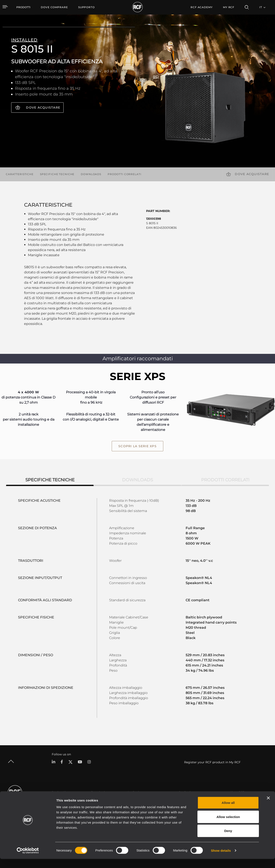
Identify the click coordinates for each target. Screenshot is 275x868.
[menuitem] (54, 7)
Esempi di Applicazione (142, 800)
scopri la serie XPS (137, 446)
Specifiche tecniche (57, 174)
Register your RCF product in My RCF (212, 762)
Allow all (228, 812)
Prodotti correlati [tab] (225, 480)
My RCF (229, 7)
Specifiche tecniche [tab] (50, 480)
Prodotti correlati (124, 174)
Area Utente (186, 800)
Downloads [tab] (137, 480)
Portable (57, 800)
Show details (221, 860)
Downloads (91, 174)
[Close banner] (268, 807)
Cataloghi (97, 800)
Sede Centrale (239, 800)
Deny (228, 840)
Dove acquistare (43, 108)
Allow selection (228, 826)
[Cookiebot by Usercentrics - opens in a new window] (28, 860)
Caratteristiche (20, 174)
